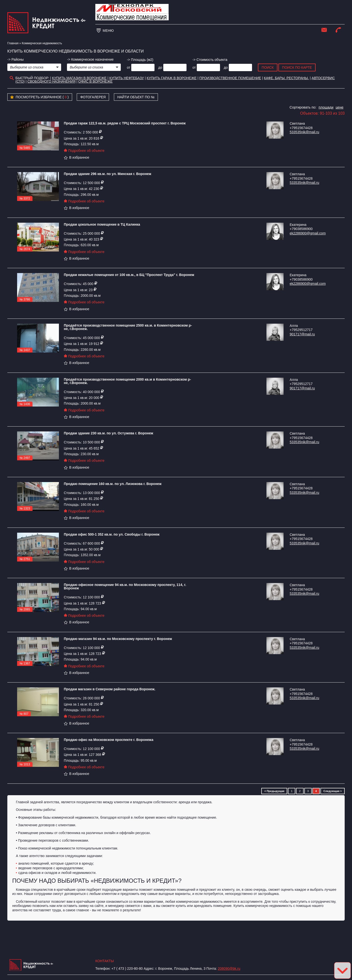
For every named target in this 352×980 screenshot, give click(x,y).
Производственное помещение (230, 78)
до (160, 67)
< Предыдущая (274, 791)
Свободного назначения (51, 81)
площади (326, 107)
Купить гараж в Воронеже (172, 78)
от (129, 67)
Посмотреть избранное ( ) (39, 97)
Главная (13, 43)
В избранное (77, 157)
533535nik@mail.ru (304, 132)
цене (340, 107)
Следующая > (333, 791)
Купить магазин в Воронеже (79, 78)
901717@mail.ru (302, 334)
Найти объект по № (136, 97)
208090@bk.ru (229, 969)
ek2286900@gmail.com (308, 233)
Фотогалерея (93, 97)
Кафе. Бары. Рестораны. (286, 78)
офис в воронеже (95, 81)
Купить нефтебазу (126, 78)
